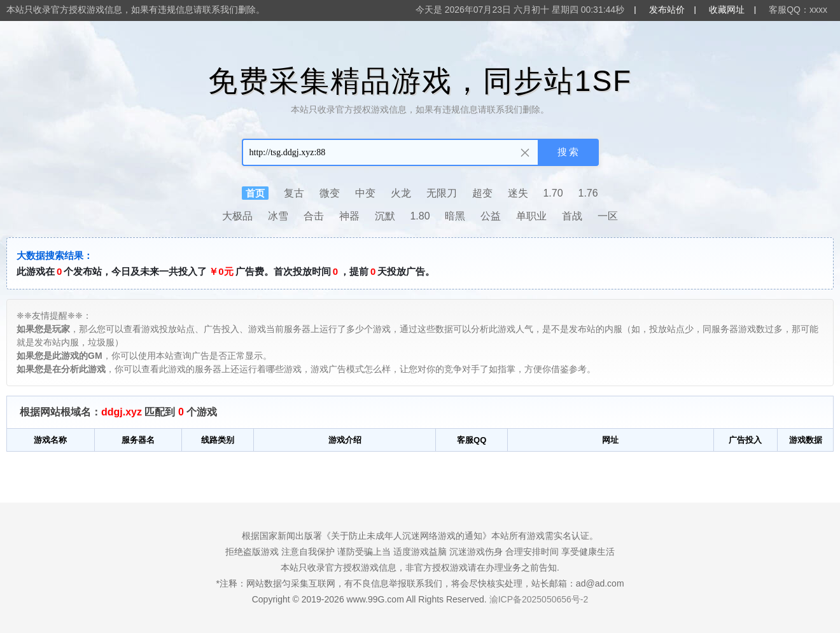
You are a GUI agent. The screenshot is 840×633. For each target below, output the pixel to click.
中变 (365, 193)
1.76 (588, 193)
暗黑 (455, 216)
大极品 (237, 216)
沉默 (385, 216)
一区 (608, 216)
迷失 (518, 193)
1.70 (553, 193)
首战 (572, 216)
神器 (349, 216)
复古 (294, 193)
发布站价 (667, 10)
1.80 (420, 216)
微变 (330, 193)
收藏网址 (727, 10)
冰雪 (278, 216)
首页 (255, 193)
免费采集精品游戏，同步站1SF (420, 81)
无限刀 (442, 193)
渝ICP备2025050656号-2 (539, 599)
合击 (314, 216)
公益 (491, 216)
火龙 (401, 193)
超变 (482, 193)
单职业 (531, 216)
